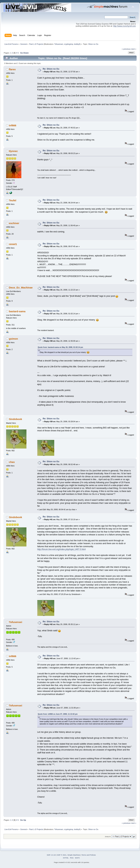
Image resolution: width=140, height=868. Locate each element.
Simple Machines (74, 855)
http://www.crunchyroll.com (124, 26)
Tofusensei (59, 44)
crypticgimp (68, 44)
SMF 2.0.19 (51, 855)
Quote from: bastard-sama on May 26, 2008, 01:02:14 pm (60, 347)
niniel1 (13, 244)
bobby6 (77, 44)
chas (12, 462)
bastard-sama (17, 311)
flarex (12, 69)
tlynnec (13, 151)
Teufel (13, 200)
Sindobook (16, 419)
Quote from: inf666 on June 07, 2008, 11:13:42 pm (58, 714)
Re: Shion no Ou (51, 69)
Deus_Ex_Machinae (21, 288)
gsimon (13, 339)
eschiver (14, 223)
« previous (126, 49)
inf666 (13, 125)
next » (134, 49)
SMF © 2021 (62, 855)
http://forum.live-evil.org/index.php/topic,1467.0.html (62, 549)
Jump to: (108, 837)
